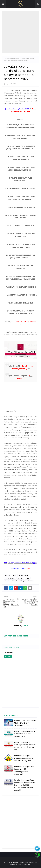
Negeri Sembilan (10, 578)
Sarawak (14, 581)
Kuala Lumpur (24, 576)
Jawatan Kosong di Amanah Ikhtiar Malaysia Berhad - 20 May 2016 (24, 758)
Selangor (23, 581)
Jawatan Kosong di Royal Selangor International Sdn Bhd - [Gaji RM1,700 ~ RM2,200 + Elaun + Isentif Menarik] (25, 785)
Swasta (31, 581)
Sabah (7, 581)
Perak (28, 578)
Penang (21, 578)
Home (6, 58)
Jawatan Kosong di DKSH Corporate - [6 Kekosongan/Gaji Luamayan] (24, 770)
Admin (25, 626)
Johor (15, 576)
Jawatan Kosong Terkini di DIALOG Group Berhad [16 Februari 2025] (24, 734)
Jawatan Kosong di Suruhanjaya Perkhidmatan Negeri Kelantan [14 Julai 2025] (25, 746)
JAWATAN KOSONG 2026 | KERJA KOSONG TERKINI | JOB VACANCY (23, 863)
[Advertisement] (20, 32)
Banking (11, 58)
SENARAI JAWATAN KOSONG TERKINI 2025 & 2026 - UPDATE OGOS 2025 (25, 723)
